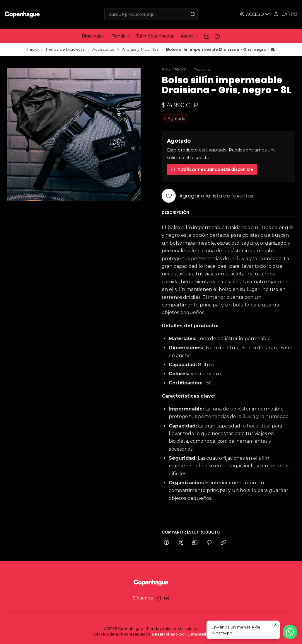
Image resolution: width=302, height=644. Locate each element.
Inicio (32, 50)
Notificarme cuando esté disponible (212, 169)
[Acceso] (255, 15)
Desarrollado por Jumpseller (181, 634)
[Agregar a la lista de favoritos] (208, 196)
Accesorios (103, 50)
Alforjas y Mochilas (140, 50)
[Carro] (285, 15)
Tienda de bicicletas (65, 50)
